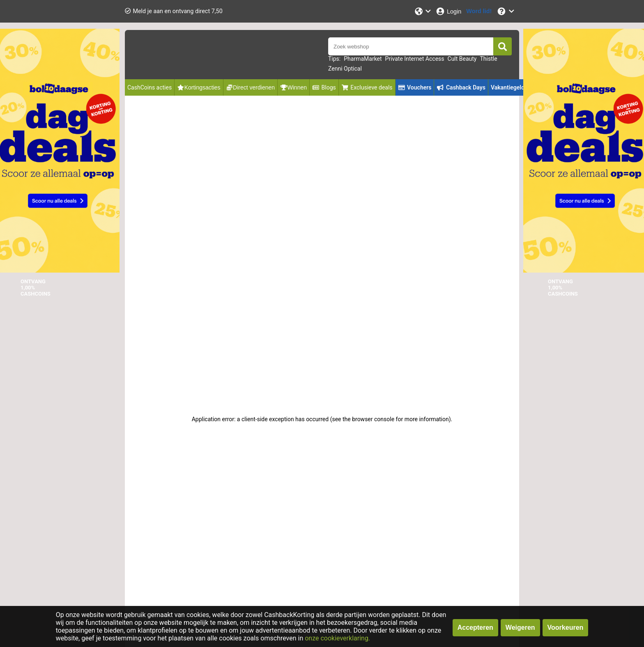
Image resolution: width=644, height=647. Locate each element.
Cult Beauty (462, 59)
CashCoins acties (149, 87)
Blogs (324, 87)
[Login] (448, 11)
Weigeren (520, 627)
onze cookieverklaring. (337, 638)
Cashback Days (461, 87)
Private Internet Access (415, 59)
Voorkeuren (566, 627)
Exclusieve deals (367, 87)
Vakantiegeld (508, 87)
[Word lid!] (479, 11)
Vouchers (415, 87)
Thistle (489, 59)
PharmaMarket (363, 59)
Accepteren (475, 627)
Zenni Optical (345, 69)
